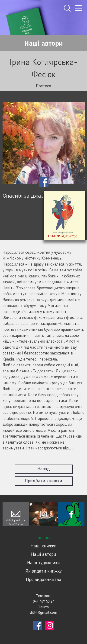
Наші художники (43, 562)
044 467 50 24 (16, 524)
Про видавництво (43, 579)
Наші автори (44, 554)
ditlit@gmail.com (16, 520)
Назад (44, 469)
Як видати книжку (43, 571)
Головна (44, 537)
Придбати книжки (43, 480)
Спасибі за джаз (23, 195)
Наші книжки (44, 546)
